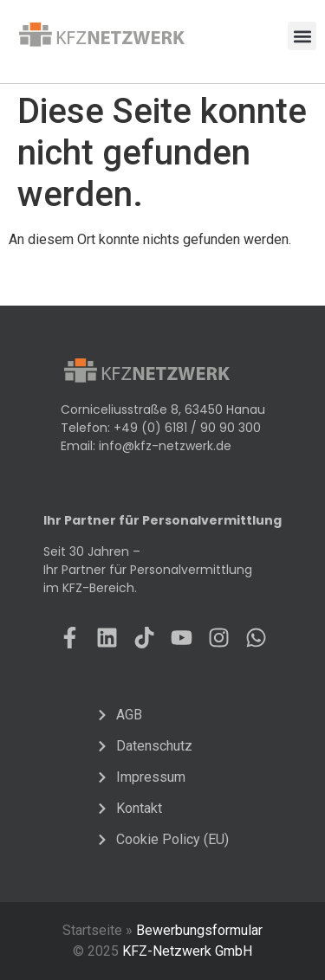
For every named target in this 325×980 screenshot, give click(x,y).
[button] (302, 36)
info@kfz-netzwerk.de (165, 446)
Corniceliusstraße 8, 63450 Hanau (163, 409)
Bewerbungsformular (199, 930)
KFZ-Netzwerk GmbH (187, 951)
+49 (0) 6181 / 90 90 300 (187, 428)
